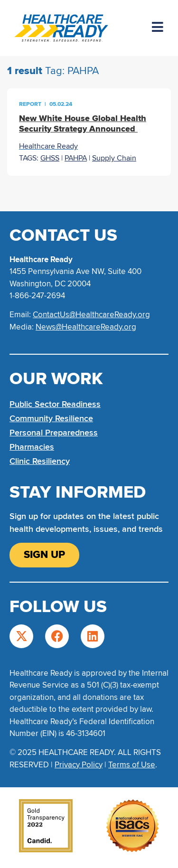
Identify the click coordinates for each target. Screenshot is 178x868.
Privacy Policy (79, 765)
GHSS (50, 158)
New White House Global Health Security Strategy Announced (83, 123)
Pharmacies (32, 447)
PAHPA (76, 158)
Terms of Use (132, 765)
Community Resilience (51, 418)
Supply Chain (114, 158)
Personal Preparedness (54, 433)
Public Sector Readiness (55, 404)
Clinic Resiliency (40, 461)
